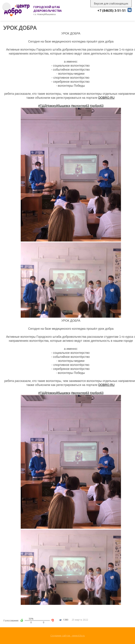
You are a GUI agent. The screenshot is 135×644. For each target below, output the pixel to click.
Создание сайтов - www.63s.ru (68, 636)
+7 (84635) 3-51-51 (112, 10)
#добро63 (97, 106)
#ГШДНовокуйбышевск (54, 106)
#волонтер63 (80, 106)
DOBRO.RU (107, 98)
